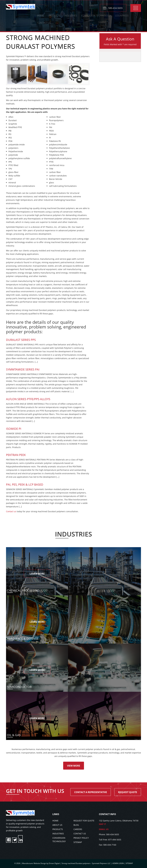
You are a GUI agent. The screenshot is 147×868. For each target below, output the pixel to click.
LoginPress (122, 16)
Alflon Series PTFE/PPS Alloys (28, 399)
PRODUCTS (58, 829)
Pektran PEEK (16, 455)
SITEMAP (78, 842)
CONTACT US (44, 23)
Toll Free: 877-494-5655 (110, 840)
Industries (71, 16)
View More (74, 766)
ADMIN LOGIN (118, 863)
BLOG (76, 825)
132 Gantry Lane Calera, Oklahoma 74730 (120, 823)
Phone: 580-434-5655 (109, 834)
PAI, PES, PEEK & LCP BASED (25, 485)
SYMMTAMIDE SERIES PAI (23, 369)
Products (54, 16)
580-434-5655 (115, 8)
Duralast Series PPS (21, 340)
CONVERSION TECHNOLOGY (96, 16)
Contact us (11, 511)
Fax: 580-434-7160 (108, 845)
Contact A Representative (91, 792)
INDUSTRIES (58, 834)
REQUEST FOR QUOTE (84, 821)
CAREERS (78, 829)
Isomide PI (14, 429)
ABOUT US (57, 825)
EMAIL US (104, 829)
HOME (41, 16)
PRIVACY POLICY (81, 838)
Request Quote (128, 792)
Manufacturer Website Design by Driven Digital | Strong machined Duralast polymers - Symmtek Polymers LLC (67, 863)
